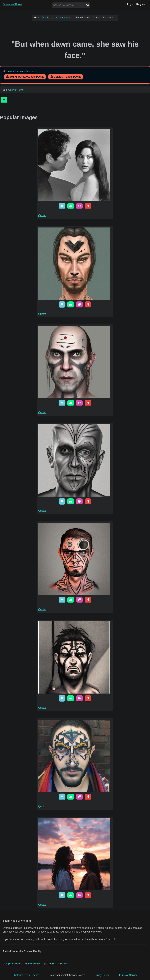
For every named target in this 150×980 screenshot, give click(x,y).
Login (130, 4)
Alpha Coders (14, 964)
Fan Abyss (34, 964)
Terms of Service (128, 975)
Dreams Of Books (57, 964)
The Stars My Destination (56, 18)
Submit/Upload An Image (25, 77)
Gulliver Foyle (16, 90)
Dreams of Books (13, 4)
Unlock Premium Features (21, 71)
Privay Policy (102, 975)
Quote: (42, 215)
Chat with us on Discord (26, 975)
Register (141, 4)
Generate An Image (66, 77)
